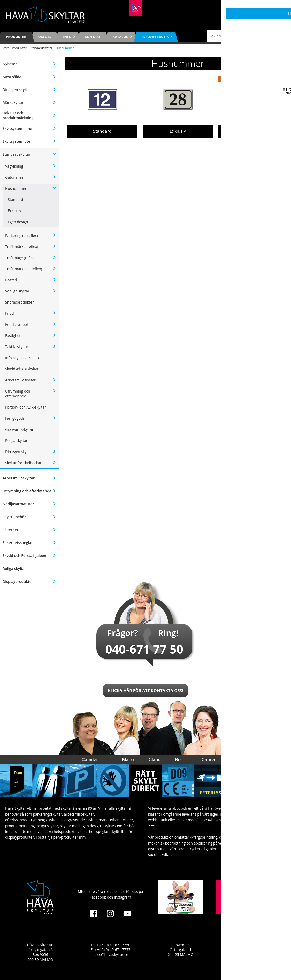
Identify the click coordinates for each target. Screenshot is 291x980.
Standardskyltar (41, 48)
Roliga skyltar (16, 440)
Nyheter (10, 64)
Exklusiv (14, 211)
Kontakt (93, 37)
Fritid (10, 313)
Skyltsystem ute (16, 141)
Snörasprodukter (20, 302)
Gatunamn (14, 177)
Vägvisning (14, 166)
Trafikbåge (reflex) (20, 258)
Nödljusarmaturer (18, 504)
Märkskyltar (13, 103)
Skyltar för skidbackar (23, 463)
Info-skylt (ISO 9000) (22, 358)
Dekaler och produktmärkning (18, 115)
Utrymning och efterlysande (18, 394)
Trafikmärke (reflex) (22, 247)
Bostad (11, 280)
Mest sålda (12, 77)
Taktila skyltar (17, 347)
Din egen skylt (15, 90)
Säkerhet (10, 530)
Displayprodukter (18, 581)
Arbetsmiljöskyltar (20, 380)
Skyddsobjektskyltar (22, 369)
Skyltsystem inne (17, 128)
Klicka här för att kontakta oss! (145, 691)
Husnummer (16, 188)
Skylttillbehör (14, 517)
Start (5, 48)
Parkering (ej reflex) (22, 235)
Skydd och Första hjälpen (24, 556)
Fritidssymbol (16, 324)
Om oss (45, 37)
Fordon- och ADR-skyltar (26, 407)
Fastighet (13, 336)
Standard (16, 199)
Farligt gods (15, 418)
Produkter (16, 37)
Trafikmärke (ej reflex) (24, 269)
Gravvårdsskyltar (19, 429)
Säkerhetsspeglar (18, 543)
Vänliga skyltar (17, 291)
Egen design (18, 222)
